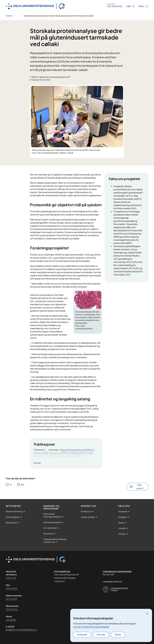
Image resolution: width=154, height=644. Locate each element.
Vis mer (37, 463)
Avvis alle (101, 634)
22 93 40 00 (12, 599)
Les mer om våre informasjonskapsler (91, 627)
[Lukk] (147, 614)
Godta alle (82, 634)
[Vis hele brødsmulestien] (18, 16)
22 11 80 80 (11, 620)
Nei (23, 485)
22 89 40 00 (12, 588)
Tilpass (118, 634)
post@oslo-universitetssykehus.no (21, 630)
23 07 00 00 (12, 609)
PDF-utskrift (140, 487)
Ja (11, 485)
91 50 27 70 (11, 578)
